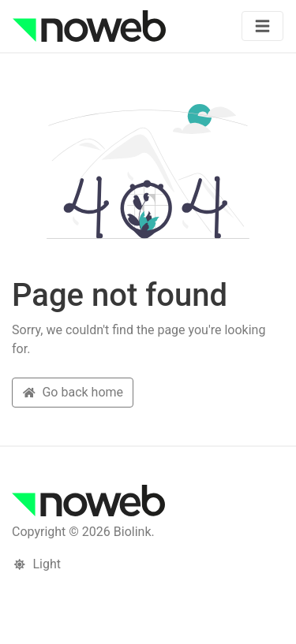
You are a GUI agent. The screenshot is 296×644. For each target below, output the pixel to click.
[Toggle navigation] (262, 26)
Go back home (73, 392)
